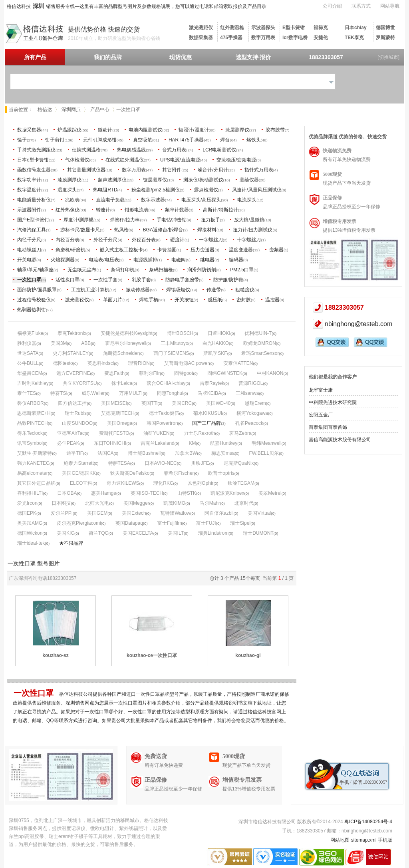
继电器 (207, 260)
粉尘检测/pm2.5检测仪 (156, 190)
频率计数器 (177, 210)
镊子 (22, 140)
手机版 (385, 840)
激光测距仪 (201, 28)
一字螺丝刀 (211, 240)
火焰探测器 (63, 260)
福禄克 (321, 28)
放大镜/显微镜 (249, 220)
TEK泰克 (354, 38)
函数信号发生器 (34, 170)
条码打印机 (123, 270)
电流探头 (247, 200)
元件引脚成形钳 (100, 140)
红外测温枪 (232, 28)
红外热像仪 (68, 210)
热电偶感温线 (131, 150)
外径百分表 (144, 240)
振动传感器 (138, 290)
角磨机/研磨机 (70, 250)
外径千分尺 (105, 240)
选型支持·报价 (253, 57)
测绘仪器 (249, 180)
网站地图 (340, 840)
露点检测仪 (206, 190)
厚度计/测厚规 (78, 220)
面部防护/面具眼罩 (37, 290)
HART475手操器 (186, 140)
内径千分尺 (29, 240)
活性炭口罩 (68, 280)
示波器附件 (29, 210)
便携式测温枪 (86, 150)
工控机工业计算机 (90, 290)
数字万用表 (263, 38)
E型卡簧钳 (294, 28)
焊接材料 (207, 230)
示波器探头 (263, 28)
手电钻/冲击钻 (172, 220)
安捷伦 (321, 38)
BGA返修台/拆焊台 (163, 230)
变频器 (276, 250)
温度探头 (67, 190)
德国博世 (385, 28)
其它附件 (172, 170)
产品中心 (100, 109)
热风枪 (121, 230)
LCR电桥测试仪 (219, 150)
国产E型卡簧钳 (33, 220)
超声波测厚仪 (112, 180)
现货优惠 (181, 57)
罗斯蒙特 (385, 38)
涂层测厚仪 (237, 130)
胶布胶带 (275, 130)
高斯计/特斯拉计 (220, 210)
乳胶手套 (141, 280)
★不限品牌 (71, 543)
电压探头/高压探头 (201, 200)
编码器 (236, 260)
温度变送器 (241, 250)
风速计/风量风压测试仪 (257, 190)
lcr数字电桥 (295, 38)
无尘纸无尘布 (82, 270)
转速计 (103, 210)
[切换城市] (388, 57)
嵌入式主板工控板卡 (121, 250)
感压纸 (215, 300)
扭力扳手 (210, 220)
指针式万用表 (259, 170)
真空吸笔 (143, 140)
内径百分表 (68, 240)
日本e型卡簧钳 (33, 160)
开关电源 (27, 260)
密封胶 (244, 300)
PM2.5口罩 (242, 270)
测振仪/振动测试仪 (203, 180)
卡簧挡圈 (167, 250)
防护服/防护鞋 (228, 280)
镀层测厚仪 (155, 180)
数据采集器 (201, 38)
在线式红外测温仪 (125, 160)
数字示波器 (153, 200)
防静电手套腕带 (182, 280)
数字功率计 (29, 180)
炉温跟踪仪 (69, 130)
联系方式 (361, 6)
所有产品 (35, 57)
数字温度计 (29, 190)
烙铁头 (254, 140)
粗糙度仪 (245, 290)
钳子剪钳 (55, 140)
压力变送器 (203, 250)
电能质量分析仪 (34, 200)
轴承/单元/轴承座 (35, 270)
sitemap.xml (364, 840)
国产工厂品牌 (206, 423)
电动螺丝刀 (29, 250)
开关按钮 (184, 300)
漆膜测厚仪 (69, 180)
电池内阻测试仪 (145, 130)
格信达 (45, 109)
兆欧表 (72, 200)
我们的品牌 (108, 57)
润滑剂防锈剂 (202, 270)
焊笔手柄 (149, 300)
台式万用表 (174, 150)
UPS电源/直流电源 (180, 160)
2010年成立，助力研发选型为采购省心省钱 (114, 38)
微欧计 (105, 130)
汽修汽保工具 (32, 230)
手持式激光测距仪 (36, 150)
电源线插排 (145, 260)
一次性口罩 (29, 280)
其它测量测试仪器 (86, 170)
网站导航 (390, 6)
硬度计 (177, 240)
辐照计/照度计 (194, 130)
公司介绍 (332, 6)
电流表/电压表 (104, 260)
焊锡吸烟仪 (178, 290)
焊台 (225, 140)
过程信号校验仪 (34, 300)
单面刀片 (113, 300)
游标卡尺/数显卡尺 (80, 230)
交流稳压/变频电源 (236, 160)
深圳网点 (71, 109)
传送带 (214, 290)
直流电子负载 (110, 200)
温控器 (272, 300)
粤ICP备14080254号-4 (368, 822)
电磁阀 (179, 260)
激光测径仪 (77, 300)
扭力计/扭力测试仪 (253, 230)
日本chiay (356, 28)
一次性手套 (105, 280)
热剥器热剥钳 (32, 310)
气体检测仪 (77, 160)
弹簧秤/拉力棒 (125, 220)
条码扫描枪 (161, 270)
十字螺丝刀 (249, 240)
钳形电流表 (137, 210)
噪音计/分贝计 (213, 170)
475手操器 (231, 38)
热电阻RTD (105, 190)
